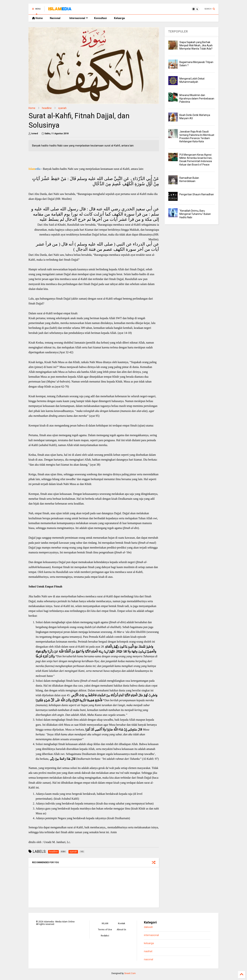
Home (37, 18)
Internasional (79, 18)
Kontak (122, 923)
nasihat (148, 951)
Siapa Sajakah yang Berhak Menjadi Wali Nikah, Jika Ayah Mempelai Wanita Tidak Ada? (196, 45)
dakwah (148, 927)
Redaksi (105, 936)
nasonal (149, 959)
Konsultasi (100, 18)
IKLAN (105, 923)
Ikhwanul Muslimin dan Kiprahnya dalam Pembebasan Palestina (197, 98)
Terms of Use (105, 930)
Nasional (55, 18)
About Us (121, 930)
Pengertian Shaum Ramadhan (197, 194)
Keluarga (119, 18)
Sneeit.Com (130, 973)
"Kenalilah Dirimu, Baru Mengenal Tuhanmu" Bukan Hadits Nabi (195, 214)
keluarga (149, 943)
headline (47, 108)
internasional (151, 935)
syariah (62, 108)
